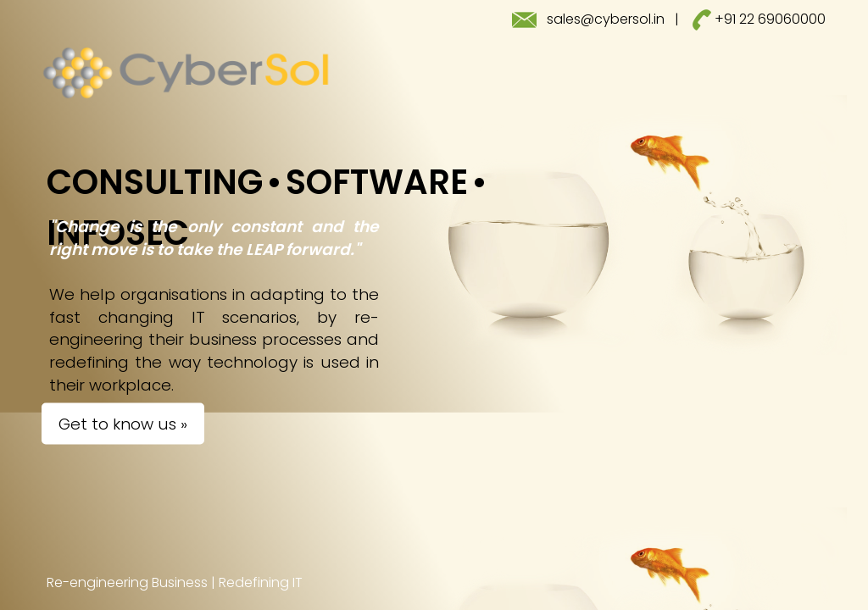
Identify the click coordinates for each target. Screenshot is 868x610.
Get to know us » (123, 424)
